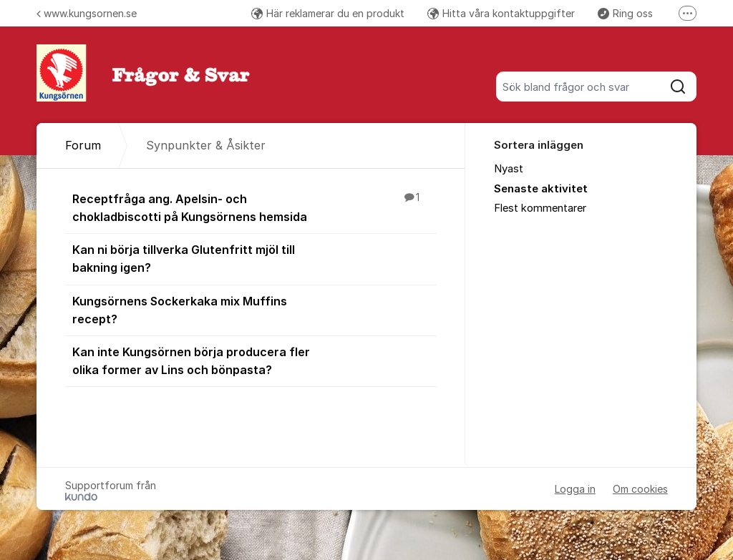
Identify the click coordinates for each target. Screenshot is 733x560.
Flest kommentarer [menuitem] (540, 208)
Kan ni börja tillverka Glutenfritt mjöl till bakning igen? (254, 258)
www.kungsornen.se (87, 13)
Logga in (575, 489)
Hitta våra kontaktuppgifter (501, 13)
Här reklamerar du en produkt (328, 13)
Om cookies (640, 489)
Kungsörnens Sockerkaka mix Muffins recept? (254, 309)
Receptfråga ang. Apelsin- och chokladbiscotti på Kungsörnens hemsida (254, 207)
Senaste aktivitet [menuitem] (541, 189)
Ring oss (625, 13)
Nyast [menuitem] (509, 169)
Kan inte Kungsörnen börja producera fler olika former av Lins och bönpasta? (254, 360)
